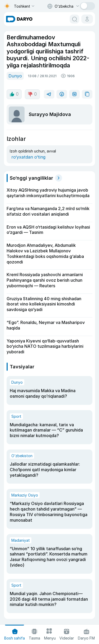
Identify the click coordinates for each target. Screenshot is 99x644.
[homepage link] (19, 19)
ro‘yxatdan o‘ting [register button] (28, 157)
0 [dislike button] (32, 94)
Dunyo (15, 76)
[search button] (74, 19)
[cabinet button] (87, 19)
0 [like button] (14, 94)
